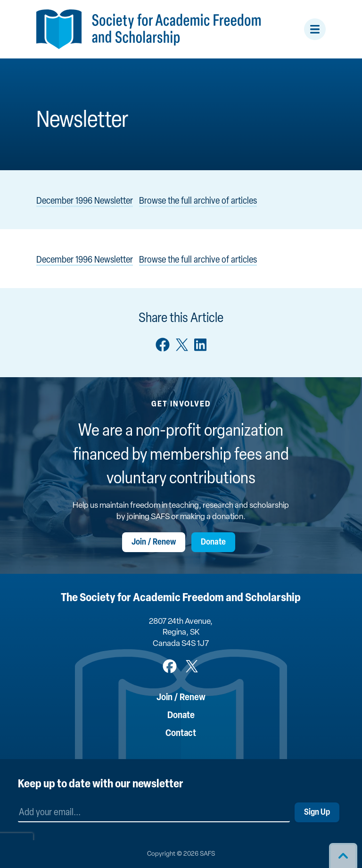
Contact (181, 734)
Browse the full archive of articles (198, 201)
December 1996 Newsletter (85, 201)
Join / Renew (154, 542)
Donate (213, 542)
